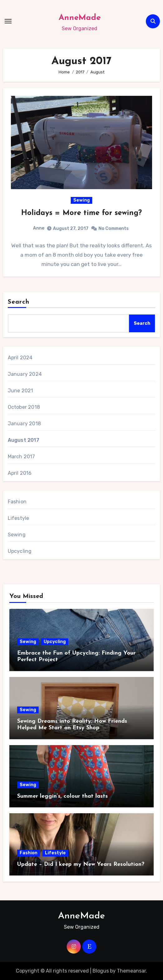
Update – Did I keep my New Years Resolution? (81, 864)
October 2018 (24, 407)
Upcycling (20, 551)
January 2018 (24, 424)
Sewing (81, 200)
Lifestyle (19, 518)
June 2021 (21, 391)
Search (19, 302)
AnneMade (80, 18)
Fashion (17, 502)
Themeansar (131, 971)
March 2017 (22, 457)
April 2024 (20, 358)
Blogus (101, 971)
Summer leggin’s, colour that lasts (62, 796)
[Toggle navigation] (8, 21)
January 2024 (25, 374)
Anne (39, 228)
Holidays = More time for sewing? (81, 213)
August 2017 (24, 440)
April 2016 (20, 473)
